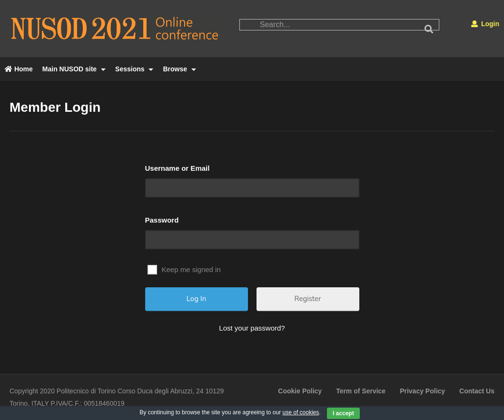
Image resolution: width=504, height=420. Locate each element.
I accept (343, 413)
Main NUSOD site (74, 69)
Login (485, 24)
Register (308, 299)
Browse (179, 69)
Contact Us (477, 391)
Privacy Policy (422, 391)
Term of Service (361, 391)
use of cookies (301, 412)
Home (19, 69)
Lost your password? (252, 328)
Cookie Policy (300, 391)
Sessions (134, 69)
